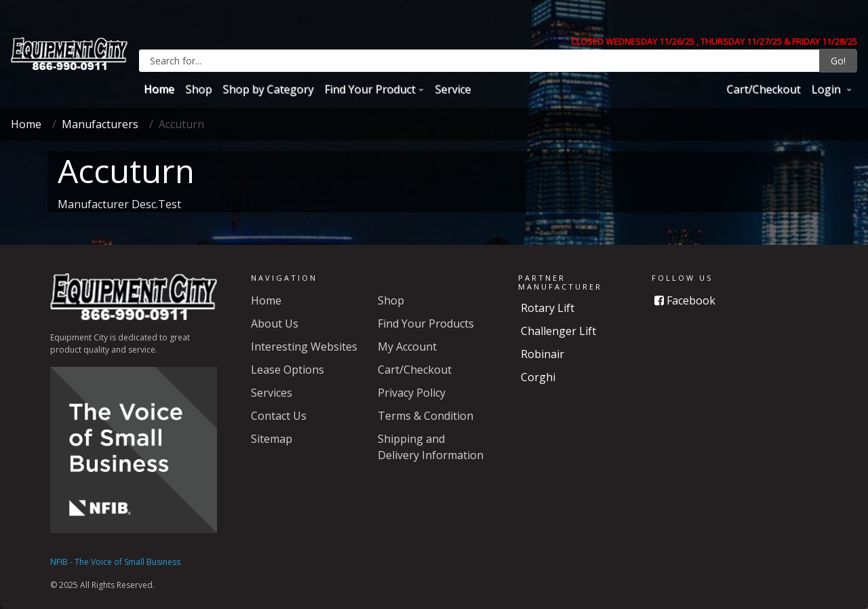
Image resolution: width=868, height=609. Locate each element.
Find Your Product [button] (370, 89)
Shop (198, 89)
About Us (275, 323)
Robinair (542, 354)
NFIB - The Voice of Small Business (115, 562)
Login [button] (827, 89)
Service (453, 89)
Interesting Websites (304, 347)
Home (159, 89)
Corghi (538, 377)
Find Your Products (426, 323)
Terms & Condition (426, 416)
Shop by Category (268, 89)
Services (272, 393)
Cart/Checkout (763, 89)
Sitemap (272, 439)
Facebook (685, 300)
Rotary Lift (548, 308)
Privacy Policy (412, 393)
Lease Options (288, 370)
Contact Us (279, 416)
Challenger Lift (558, 331)
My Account (407, 347)
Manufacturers (100, 124)
